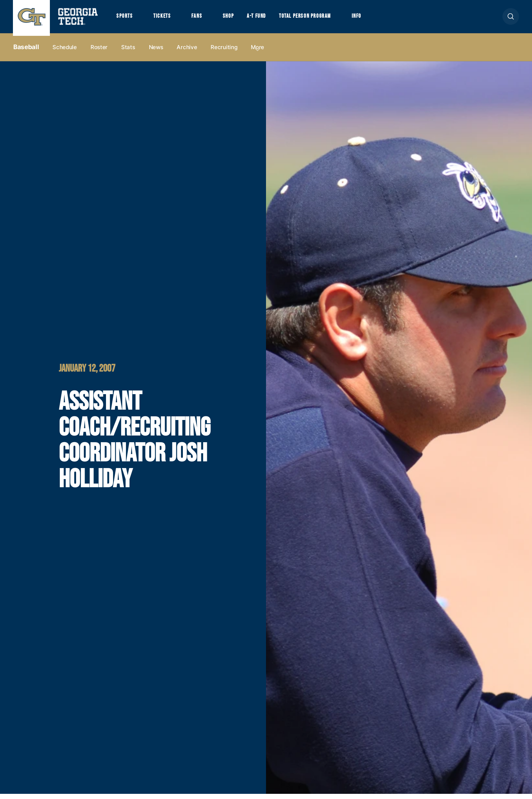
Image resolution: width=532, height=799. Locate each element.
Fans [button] (203, 19)
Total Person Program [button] (320, 19)
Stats (128, 52)
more (258, 52)
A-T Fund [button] (267, 19)
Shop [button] (237, 19)
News (156, 52)
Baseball (26, 52)
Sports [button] (125, 19)
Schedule (65, 52)
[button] (511, 19)
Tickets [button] (166, 19)
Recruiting (224, 52)
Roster (99, 52)
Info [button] (377, 19)
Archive (187, 52)
